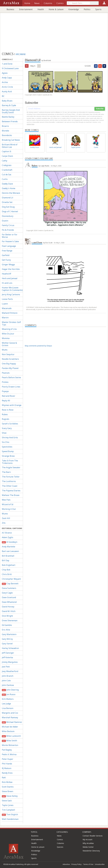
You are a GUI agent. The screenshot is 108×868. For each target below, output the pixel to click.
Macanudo (7, 308)
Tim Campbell (8, 810)
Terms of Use (88, 864)
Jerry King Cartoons (11, 294)
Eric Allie (6, 630)
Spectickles (7, 447)
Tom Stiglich (10, 815)
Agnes (5, 73)
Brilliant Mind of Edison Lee (10, 146)
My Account (87, 839)
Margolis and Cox (10, 713)
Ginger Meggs (8, 264)
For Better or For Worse (10, 236)
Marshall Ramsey (10, 717)
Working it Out (9, 509)
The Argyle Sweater (11, 467)
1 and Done (7, 64)
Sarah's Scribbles (10, 424)
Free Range (7, 251)
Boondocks (7, 135)
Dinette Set (7, 202)
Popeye (5, 391)
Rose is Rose (8, 410)
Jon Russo (9, 694)
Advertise (66, 864)
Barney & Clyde (9, 105)
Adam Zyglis (8, 537)
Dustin (5, 221)
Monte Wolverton (10, 745)
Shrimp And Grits (10, 437)
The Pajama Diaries (11, 491)
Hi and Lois (7, 283)
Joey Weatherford (10, 671)
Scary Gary (7, 428)
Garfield (6, 255)
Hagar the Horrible (11, 269)
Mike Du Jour (8, 334)
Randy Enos (7, 773)
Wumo (5, 514)
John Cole (6, 681)
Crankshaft (7, 170)
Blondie (5, 131)
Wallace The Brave (11, 495)
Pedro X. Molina (9, 754)
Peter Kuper (8, 759)
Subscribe (100, 109)
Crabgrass (7, 165)
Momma (6, 338)
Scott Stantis (8, 787)
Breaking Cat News (11, 140)
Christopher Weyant (11, 579)
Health (41, 9)
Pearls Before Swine (11, 377)
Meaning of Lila (9, 329)
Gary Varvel (7, 644)
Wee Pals (6, 500)
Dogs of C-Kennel (10, 211)
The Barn (6, 472)
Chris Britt (7, 574)
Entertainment (26, 9)
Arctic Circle (7, 87)
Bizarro (5, 126)
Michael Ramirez (12, 722)
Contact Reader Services (93, 836)
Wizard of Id (8, 504)
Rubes (5, 414)
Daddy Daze (7, 184)
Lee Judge (6, 704)
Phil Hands (7, 764)
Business (10, 9)
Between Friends (10, 121)
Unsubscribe (100, 864)
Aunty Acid (7, 91)
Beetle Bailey (8, 117)
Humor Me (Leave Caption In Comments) (12, 289)
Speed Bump (8, 451)
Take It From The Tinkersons (10, 462)
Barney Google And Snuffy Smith (11, 111)
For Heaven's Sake (10, 241)
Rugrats (6, 419)
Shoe (4, 433)
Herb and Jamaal (10, 278)
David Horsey (8, 607)
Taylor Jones (8, 805)
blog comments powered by (38, 346)
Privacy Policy (76, 864)
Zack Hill (6, 518)
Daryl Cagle (7, 593)
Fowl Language (9, 246)
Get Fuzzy (6, 260)
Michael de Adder (10, 727)
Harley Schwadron (10, 648)
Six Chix (6, 442)
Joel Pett (6, 667)
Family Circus (8, 225)
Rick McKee (7, 782)
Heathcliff (6, 274)
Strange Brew (8, 456)
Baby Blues (7, 101)
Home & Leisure (56, 9)
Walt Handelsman (10, 819)
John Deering (10, 690)
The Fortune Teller (11, 477)
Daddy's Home (9, 188)
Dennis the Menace (11, 193)
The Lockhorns (9, 481)
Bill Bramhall (8, 556)
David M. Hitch (9, 611)
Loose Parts (7, 299)
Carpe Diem (7, 156)
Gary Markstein (9, 634)
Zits (4, 523)
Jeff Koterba (7, 657)
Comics (60, 839)
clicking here (31, 124)
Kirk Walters (8, 699)
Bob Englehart (9, 565)
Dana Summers (9, 588)
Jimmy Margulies (10, 662)
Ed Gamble (7, 625)
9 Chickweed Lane (10, 68)
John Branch (8, 676)
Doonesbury (8, 216)
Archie (5, 82)
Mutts (5, 350)
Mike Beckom (8, 731)
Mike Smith (9, 741)
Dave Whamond (9, 602)
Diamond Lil (8, 198)
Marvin (5, 318)
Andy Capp (7, 78)
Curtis (5, 179)
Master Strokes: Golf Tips (11, 323)
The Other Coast (10, 486)
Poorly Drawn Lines (11, 387)
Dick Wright (7, 616)
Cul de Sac (7, 174)
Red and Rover (9, 396)
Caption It (7, 151)
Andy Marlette (9, 547)
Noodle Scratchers (10, 359)
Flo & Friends (8, 230)
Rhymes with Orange (12, 405)
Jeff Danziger (8, 653)
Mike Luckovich (11, 736)
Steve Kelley (10, 796)
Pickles (5, 382)
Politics (87, 9)
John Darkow (8, 685)
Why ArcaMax (88, 843)
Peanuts (6, 373)
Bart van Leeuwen (10, 551)
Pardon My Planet (10, 368)
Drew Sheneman (10, 620)
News (59, 836)
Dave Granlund (9, 597)
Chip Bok (6, 570)
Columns (60, 843)
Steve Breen (8, 791)
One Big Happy (9, 364)
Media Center (88, 847)
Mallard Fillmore (10, 313)
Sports (98, 9)
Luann (5, 304)
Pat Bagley (7, 750)
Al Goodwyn (10, 542)
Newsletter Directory (91, 851)
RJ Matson (7, 768)
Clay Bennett (10, 584)
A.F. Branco (7, 533)
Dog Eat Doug (8, 207)
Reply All (6, 401)
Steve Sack (7, 801)
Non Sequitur (8, 354)
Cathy (5, 161)
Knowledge (74, 9)
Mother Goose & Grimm (9, 344)
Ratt (4, 778)
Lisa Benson (8, 708)
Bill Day (6, 560)
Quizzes (60, 847)
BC (3, 96)
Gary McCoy (7, 639)
